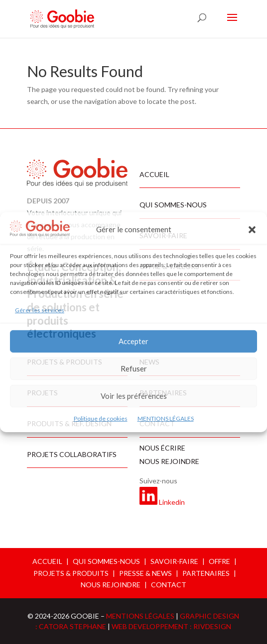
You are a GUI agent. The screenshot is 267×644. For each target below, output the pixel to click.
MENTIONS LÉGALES (166, 418)
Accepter (133, 341)
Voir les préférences (134, 396)
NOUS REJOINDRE (111, 585)
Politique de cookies (101, 418)
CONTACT (169, 585)
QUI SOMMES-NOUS (106, 561)
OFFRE (219, 561)
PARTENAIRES (206, 573)
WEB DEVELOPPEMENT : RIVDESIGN (171, 626)
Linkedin (172, 502)
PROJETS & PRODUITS (71, 573)
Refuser (134, 368)
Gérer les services (40, 310)
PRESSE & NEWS (145, 573)
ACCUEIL (47, 561)
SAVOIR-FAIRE (174, 561)
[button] (252, 230)
